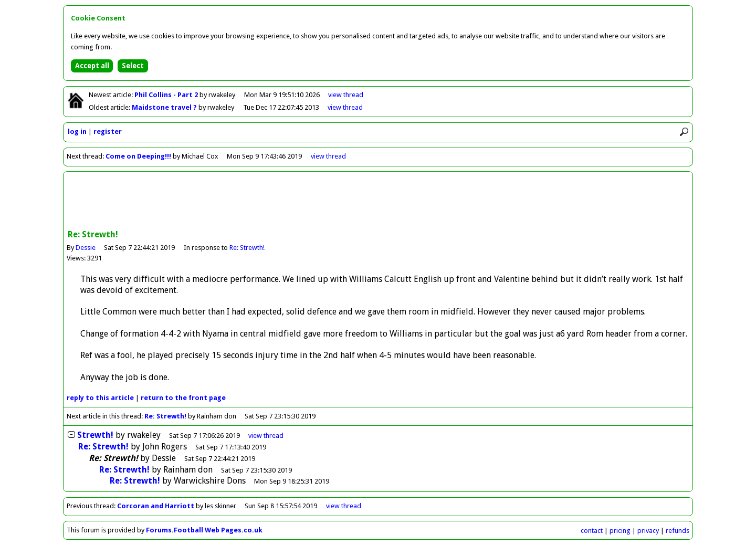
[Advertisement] (378, 202)
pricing (620, 531)
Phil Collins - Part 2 (167, 95)
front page (183, 398)
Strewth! (95, 435)
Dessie (86, 248)
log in (77, 132)
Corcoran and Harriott (156, 506)
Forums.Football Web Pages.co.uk (204, 530)
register (108, 132)
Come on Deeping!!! (138, 156)
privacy (648, 531)
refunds (678, 531)
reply (100, 398)
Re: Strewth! (247, 248)
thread (266, 436)
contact (592, 531)
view (346, 95)
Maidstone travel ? (165, 107)
